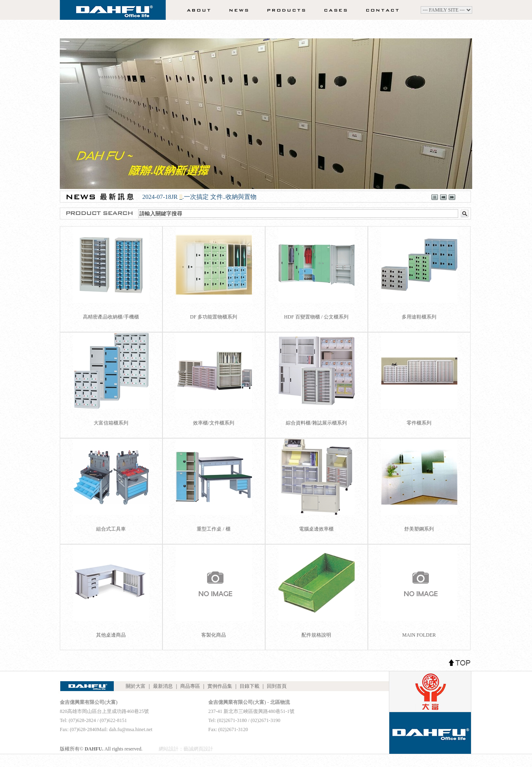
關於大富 (196, 10)
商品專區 (281, 10)
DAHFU (113, 12)
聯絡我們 (385, 10)
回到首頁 (277, 686)
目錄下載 (250, 686)
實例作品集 (333, 10)
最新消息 (235, 10)
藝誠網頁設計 (198, 749)
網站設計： (171, 749)
